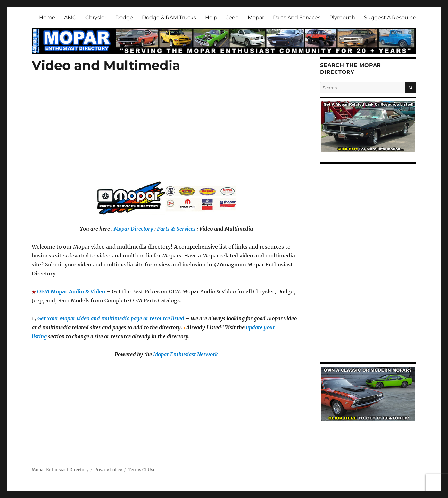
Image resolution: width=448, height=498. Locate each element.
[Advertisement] (168, 135)
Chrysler (96, 17)
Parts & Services (176, 229)
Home (47, 17)
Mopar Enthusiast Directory (60, 470)
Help (211, 17)
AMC (70, 17)
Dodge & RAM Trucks (169, 17)
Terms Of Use (142, 470)
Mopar (256, 17)
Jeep (232, 17)
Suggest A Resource (390, 17)
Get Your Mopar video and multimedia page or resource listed (111, 318)
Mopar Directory (133, 229)
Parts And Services (297, 17)
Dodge (124, 17)
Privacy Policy (108, 470)
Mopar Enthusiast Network (186, 354)
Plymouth (342, 17)
